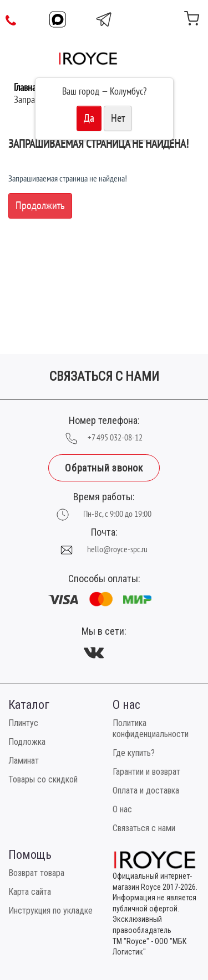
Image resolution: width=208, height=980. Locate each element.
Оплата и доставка (146, 790)
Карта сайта (30, 892)
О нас (122, 809)
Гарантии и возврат (146, 772)
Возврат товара (36, 873)
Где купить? (134, 753)
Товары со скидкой (43, 779)
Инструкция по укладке (50, 911)
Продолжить (40, 206)
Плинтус (23, 723)
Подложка (27, 742)
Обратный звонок (104, 468)
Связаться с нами (144, 828)
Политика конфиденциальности (151, 728)
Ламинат (24, 761)
